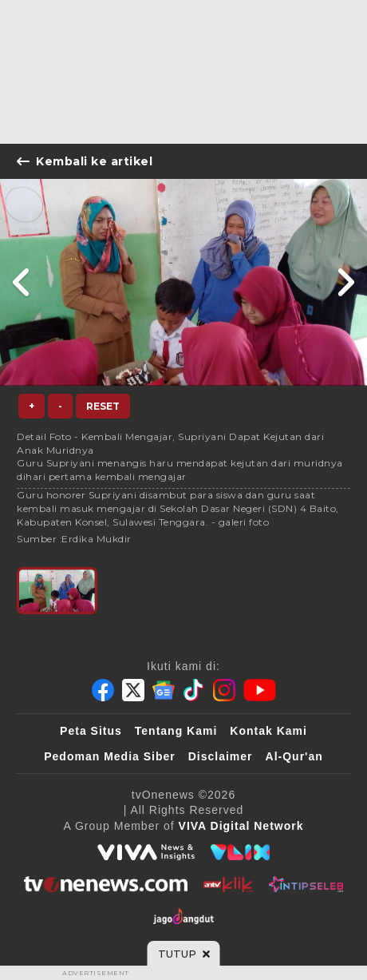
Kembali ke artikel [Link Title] (85, 161)
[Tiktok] (194, 690)
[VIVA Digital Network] (241, 826)
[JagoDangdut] (184, 916)
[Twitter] (133, 690)
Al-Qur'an (294, 756)
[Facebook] (103, 690)
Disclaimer (221, 756)
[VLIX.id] (240, 852)
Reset (103, 406)
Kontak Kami (268, 731)
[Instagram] (224, 690)
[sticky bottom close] (184, 954)
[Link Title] (22, 282)
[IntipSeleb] (306, 884)
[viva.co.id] (146, 852)
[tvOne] (106, 884)
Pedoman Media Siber (109, 756)
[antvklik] (228, 884)
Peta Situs (91, 731)
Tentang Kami (176, 731)
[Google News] (164, 690)
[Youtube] (260, 690)
